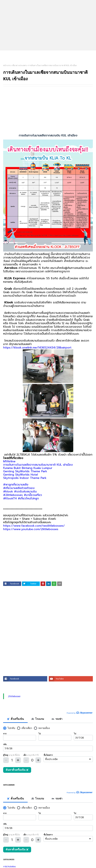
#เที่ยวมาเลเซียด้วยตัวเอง (19, 488)
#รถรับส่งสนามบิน (25, 491)
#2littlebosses (13, 495)
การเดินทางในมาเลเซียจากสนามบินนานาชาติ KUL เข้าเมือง (38, 465)
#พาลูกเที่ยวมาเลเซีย (16, 485)
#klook (8, 491)
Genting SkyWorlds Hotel (21, 475)
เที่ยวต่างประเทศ (19, 65)
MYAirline (9, 461)
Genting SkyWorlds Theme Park (25, 471)
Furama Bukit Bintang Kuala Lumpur (28, 468)
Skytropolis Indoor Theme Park (25, 478)
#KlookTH (10, 498)
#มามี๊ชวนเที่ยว (33, 495)
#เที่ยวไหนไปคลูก (28, 498)
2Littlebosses (48, 55)
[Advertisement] (48, 111)
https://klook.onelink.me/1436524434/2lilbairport (37, 348)
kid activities (49, 867)
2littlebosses (14, 696)
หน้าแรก (7, 65)
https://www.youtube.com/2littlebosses (31, 529)
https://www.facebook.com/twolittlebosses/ (34, 526)
